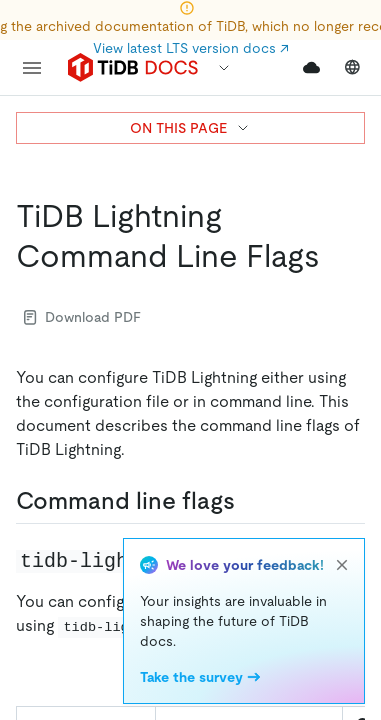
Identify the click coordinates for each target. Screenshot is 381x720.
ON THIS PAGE (190, 128)
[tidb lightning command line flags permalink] (336, 256)
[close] (342, 565)
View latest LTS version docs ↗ (191, 48)
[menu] (32, 68)
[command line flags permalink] (251, 501)
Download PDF (82, 317)
